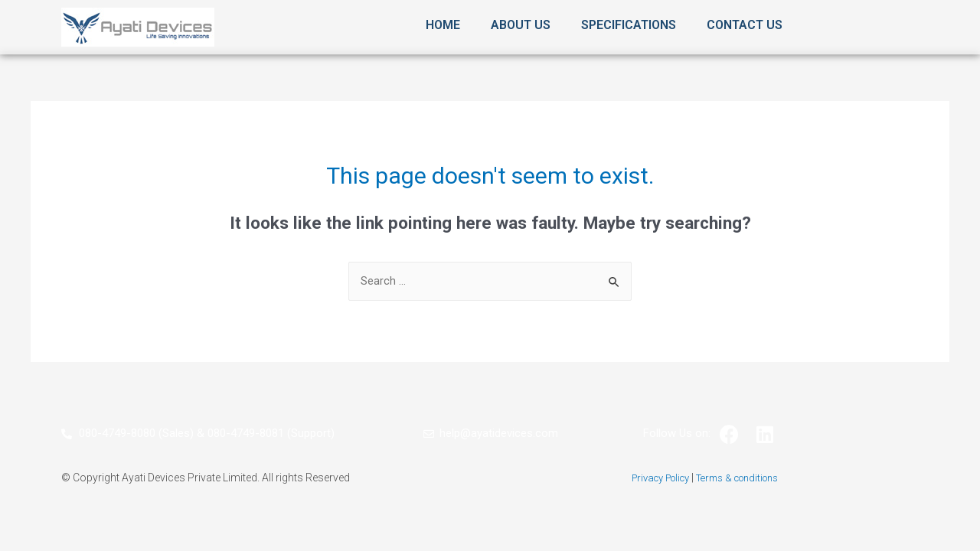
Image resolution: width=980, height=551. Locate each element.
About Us (521, 25)
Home (443, 25)
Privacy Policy (653, 478)
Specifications (629, 25)
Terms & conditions (742, 478)
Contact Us (745, 25)
